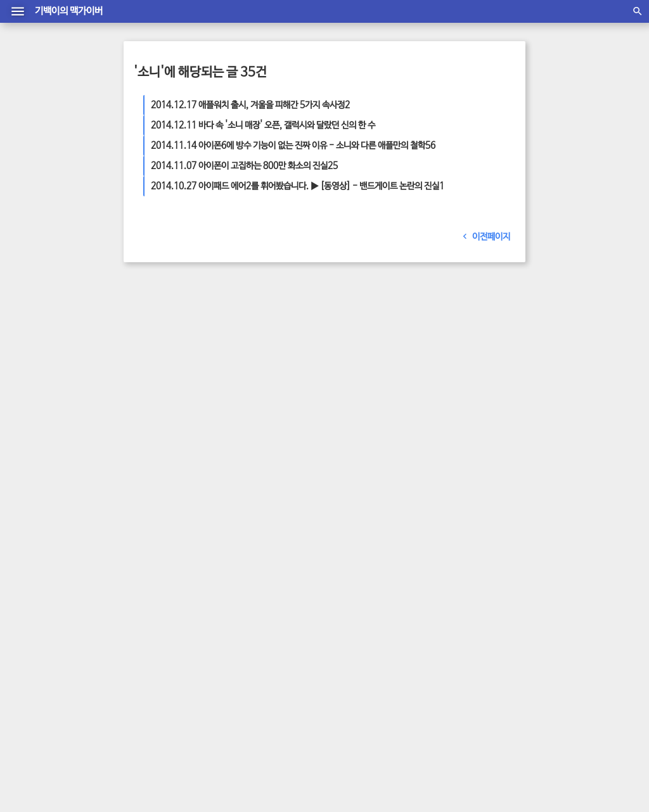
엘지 (444, 372)
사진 (437, 359)
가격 (378, 359)
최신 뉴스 (419, 372)
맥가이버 (399, 397)
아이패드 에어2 (437, 410)
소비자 (365, 422)
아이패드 (467, 384)
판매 (344, 422)
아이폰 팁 (432, 397)
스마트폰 (479, 359)
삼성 (393, 372)
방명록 (295, 741)
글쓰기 (354, 741)
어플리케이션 (477, 372)
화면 (454, 359)
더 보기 (158, 407)
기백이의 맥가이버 (69, 11)
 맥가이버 (259, 754)
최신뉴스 (499, 384)
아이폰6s (434, 384)
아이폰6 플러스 (389, 384)
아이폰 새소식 (489, 410)
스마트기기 (365, 410)
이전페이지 (484, 237)
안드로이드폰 (473, 397)
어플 (344, 397)
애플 (395, 359)
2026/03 (427, 547)
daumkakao (385, 754)
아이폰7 (368, 397)
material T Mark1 (320, 766)
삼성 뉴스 (367, 372)
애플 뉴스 (353, 359)
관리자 (324, 741)
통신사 (416, 359)
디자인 (397, 410)
